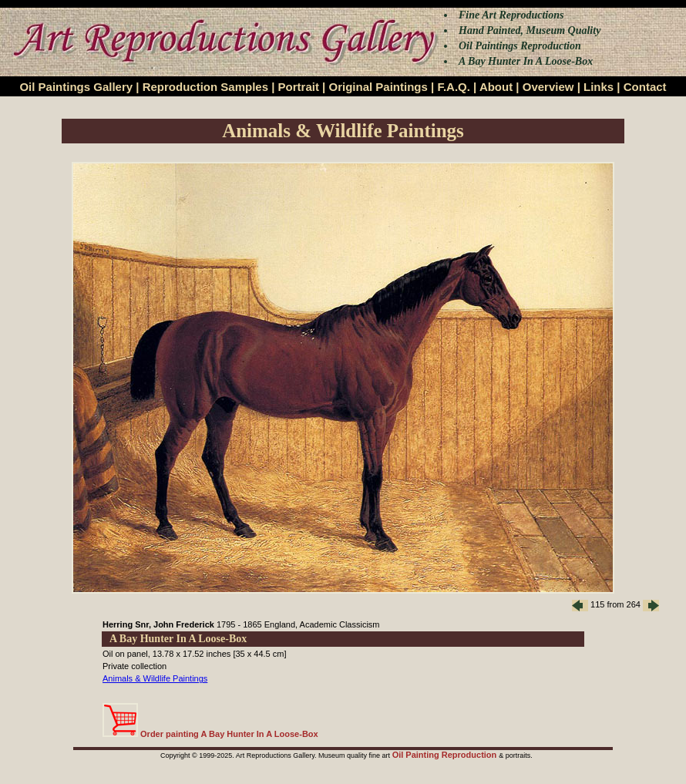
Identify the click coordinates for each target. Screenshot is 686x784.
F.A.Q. (454, 87)
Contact (645, 87)
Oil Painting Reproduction (446, 755)
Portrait (299, 87)
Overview (548, 87)
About (496, 87)
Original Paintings (378, 87)
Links (599, 87)
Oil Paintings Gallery (76, 87)
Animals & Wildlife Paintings (155, 678)
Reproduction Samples (205, 87)
